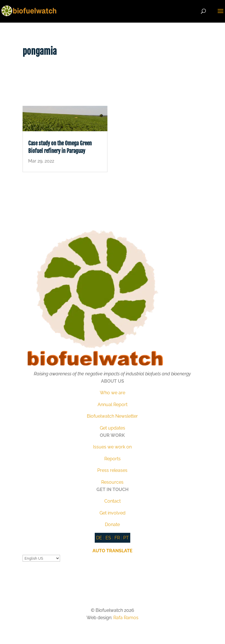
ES (108, 538)
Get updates (112, 428)
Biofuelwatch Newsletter (112, 416)
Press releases (112, 470)
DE (99, 538)
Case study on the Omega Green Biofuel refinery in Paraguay (60, 147)
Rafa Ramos (126, 618)
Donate (112, 524)
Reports (112, 459)
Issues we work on (112, 447)
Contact (112, 501)
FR (117, 538)
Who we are (112, 393)
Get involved (112, 513)
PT (126, 538)
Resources (112, 482)
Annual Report (112, 405)
